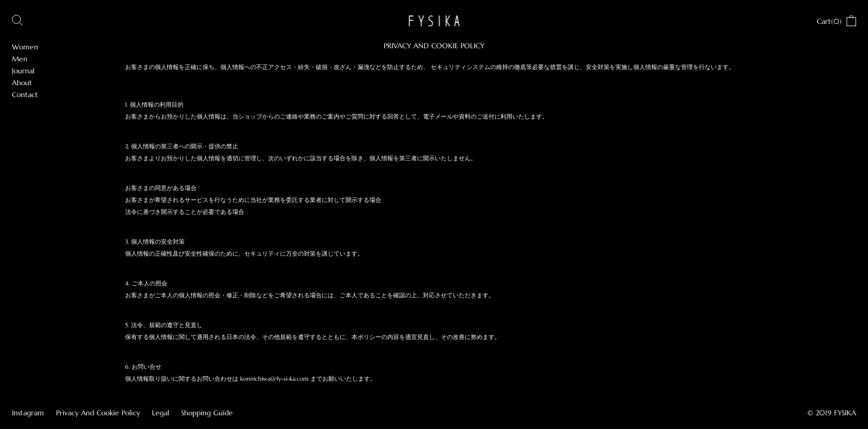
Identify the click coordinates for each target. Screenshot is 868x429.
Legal (161, 413)
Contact (25, 94)
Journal (23, 71)
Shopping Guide (207, 413)
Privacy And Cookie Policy (98, 413)
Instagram (28, 413)
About (22, 83)
